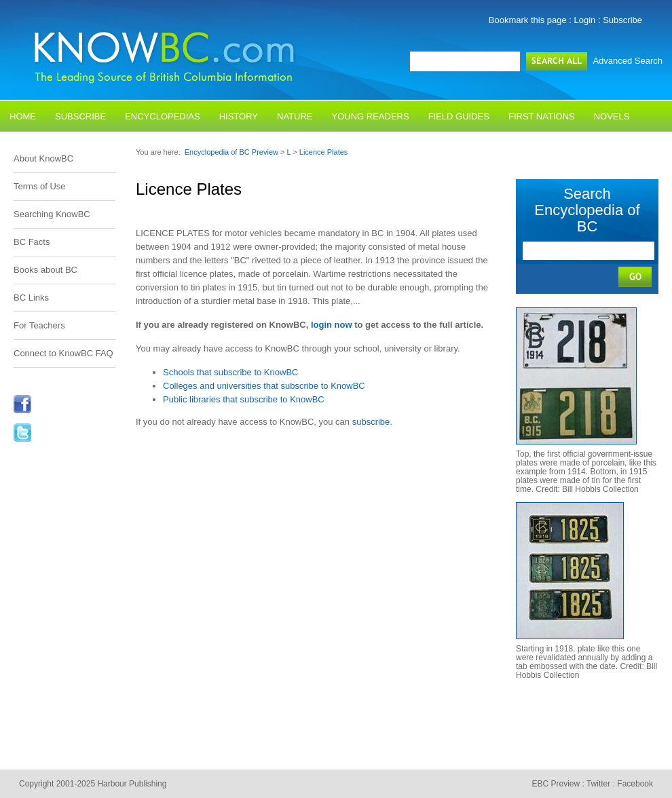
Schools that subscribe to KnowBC (230, 372)
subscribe (371, 422)
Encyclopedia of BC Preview (231, 152)
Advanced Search (628, 61)
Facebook (635, 784)
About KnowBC (43, 158)
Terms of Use (40, 186)
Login (585, 20)
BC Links (31, 298)
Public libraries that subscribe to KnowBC (244, 399)
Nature (295, 116)
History (239, 116)
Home (23, 116)
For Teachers (39, 325)
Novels (612, 116)
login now (332, 325)
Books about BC (45, 270)
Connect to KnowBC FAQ (63, 353)
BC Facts (32, 242)
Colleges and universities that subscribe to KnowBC (264, 386)
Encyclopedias (163, 116)
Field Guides (459, 116)
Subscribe (622, 20)
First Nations (542, 116)
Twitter (598, 784)
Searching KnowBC (52, 214)
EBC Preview (556, 784)
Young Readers (371, 116)
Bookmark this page (528, 20)
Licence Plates (324, 152)
